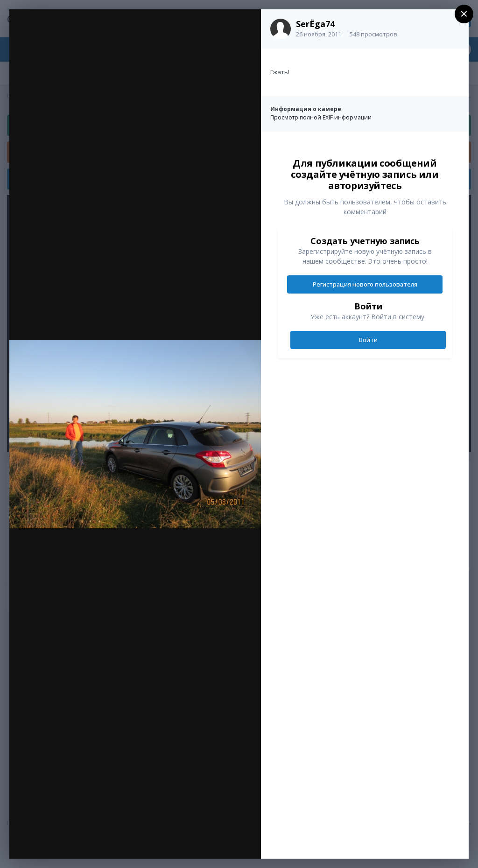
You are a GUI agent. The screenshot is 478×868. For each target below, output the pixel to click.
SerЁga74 (315, 24)
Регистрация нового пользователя (365, 284)
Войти (368, 340)
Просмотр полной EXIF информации (321, 117)
